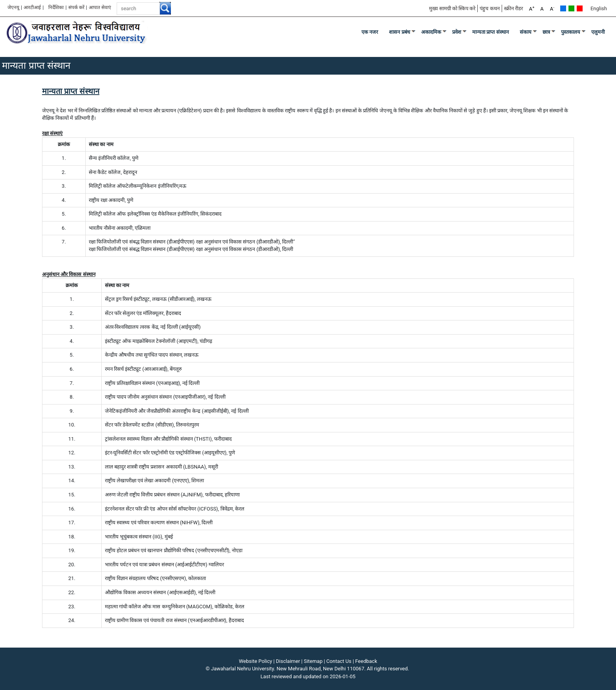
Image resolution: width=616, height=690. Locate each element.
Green (571, 8)
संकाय (526, 32)
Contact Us (339, 661)
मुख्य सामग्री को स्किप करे (452, 8)
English (599, 8)
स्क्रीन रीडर (513, 8)
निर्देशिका (56, 7)
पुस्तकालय (571, 32)
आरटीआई (32, 7)
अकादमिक (431, 32)
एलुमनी (598, 32)
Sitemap (313, 661)
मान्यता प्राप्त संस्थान (490, 32)
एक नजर (370, 32)
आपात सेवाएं (100, 7)
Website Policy (256, 661)
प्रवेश (457, 32)
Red (580, 8)
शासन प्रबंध (400, 32)
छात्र (546, 32)
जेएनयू (13, 7)
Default (563, 8)
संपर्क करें (76, 7)
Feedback (366, 661)
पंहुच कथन (489, 8)
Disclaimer (288, 661)
